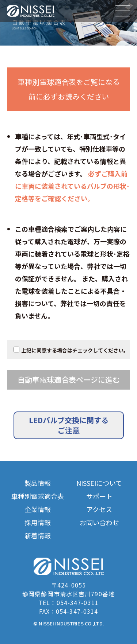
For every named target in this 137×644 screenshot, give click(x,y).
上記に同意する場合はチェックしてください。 (75, 350)
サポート (99, 496)
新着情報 (38, 536)
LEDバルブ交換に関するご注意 (69, 425)
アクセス (99, 509)
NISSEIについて (99, 483)
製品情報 (38, 483)
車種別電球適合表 (38, 496)
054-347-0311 (78, 602)
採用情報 (38, 522)
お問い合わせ (99, 522)
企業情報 (38, 509)
